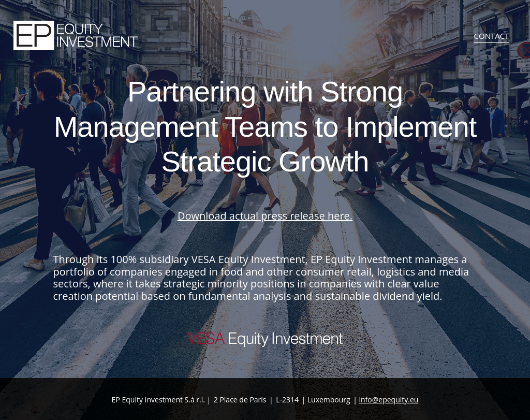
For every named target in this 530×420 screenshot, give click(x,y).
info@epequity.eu (388, 400)
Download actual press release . (265, 216)
